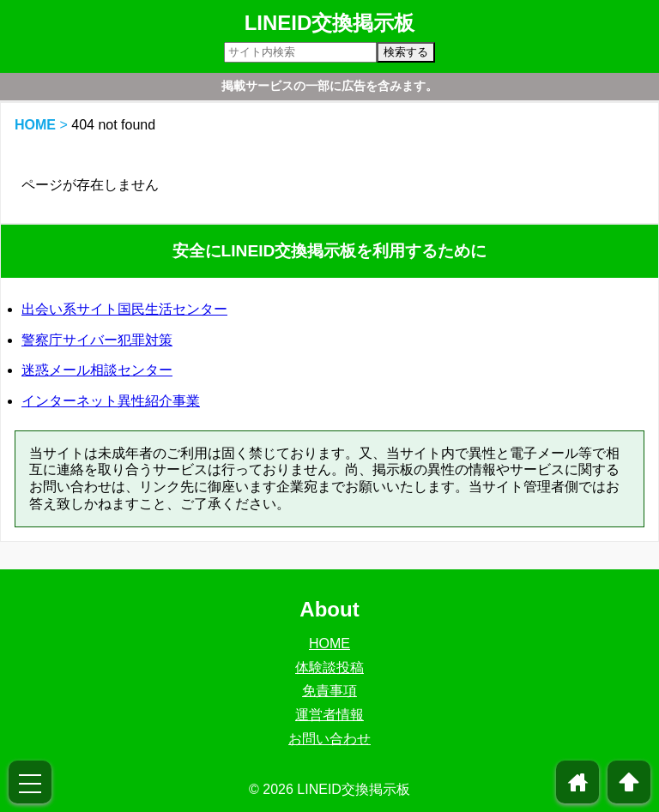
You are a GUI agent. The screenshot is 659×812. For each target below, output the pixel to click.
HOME (35, 125)
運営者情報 (329, 715)
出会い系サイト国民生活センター (124, 309)
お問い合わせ (329, 739)
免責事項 (329, 691)
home (578, 782)
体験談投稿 (329, 668)
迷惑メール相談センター (97, 370)
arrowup (629, 782)
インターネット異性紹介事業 (111, 401)
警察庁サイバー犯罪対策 (97, 340)
